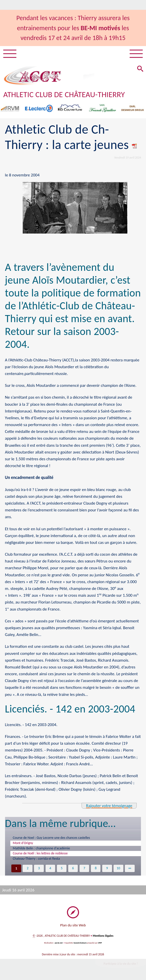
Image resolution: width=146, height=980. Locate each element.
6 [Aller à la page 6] (73, 870)
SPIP (100, 944)
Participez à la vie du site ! (120, 965)
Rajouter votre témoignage (109, 806)
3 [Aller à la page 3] (39, 870)
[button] (140, 69)
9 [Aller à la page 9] (107, 870)
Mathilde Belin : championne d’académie (43, 849)
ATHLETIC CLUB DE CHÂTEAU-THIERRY (64, 95)
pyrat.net (59, 944)
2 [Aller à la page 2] (28, 870)
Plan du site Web (73, 927)
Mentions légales (103, 937)
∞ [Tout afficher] (130, 870)
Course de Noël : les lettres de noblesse (42, 854)
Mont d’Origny (23, 843)
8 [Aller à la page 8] (96, 870)
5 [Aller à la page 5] (62, 870)
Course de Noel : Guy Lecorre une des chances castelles (53, 838)
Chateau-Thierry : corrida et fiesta (38, 860)
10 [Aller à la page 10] (118, 870)
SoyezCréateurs (80, 944)
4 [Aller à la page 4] (50, 870)
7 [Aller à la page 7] (84, 870)
